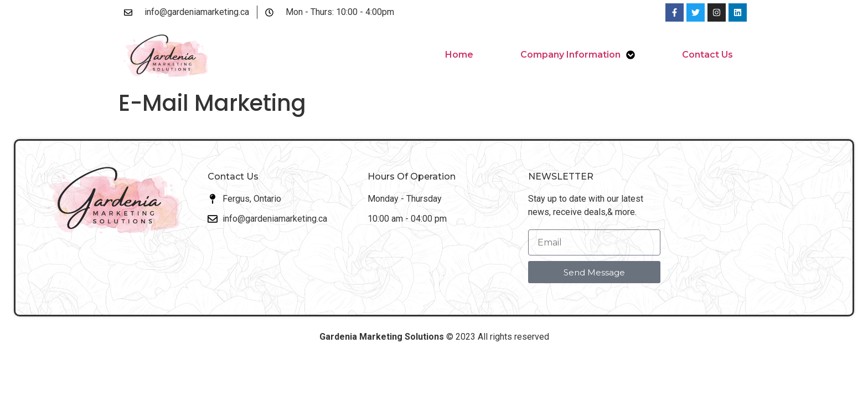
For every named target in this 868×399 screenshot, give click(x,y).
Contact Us (707, 55)
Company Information (578, 55)
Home (459, 55)
